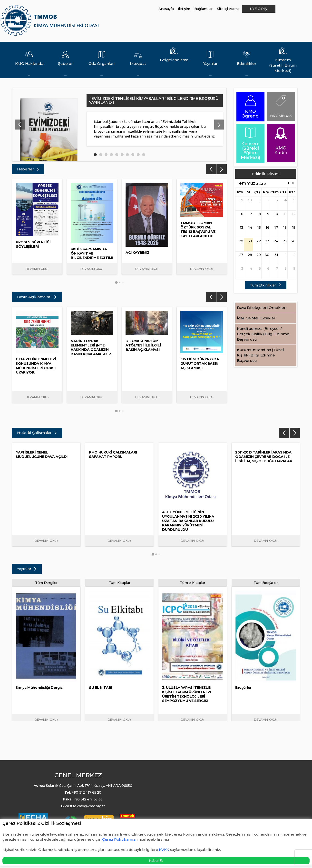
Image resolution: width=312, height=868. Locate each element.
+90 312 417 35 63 (88, 799)
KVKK (164, 850)
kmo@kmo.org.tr (91, 806)
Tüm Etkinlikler (266, 285)
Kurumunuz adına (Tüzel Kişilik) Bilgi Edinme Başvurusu (260, 355)
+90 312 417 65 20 (87, 792)
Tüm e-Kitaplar (192, 583)
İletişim (184, 9)
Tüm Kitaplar (120, 583)
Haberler (28, 169)
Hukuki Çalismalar (37, 433)
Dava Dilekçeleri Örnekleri (262, 308)
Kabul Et (156, 861)
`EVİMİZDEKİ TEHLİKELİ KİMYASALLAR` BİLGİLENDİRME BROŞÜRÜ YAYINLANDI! (154, 101)
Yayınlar (27, 569)
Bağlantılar (203, 9)
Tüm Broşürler (266, 583)
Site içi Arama (228, 9)
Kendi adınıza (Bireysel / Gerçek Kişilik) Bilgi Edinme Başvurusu (263, 334)
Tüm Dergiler (46, 583)
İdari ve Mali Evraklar (256, 318)
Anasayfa (166, 9)
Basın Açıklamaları (37, 297)
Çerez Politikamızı (120, 839)
